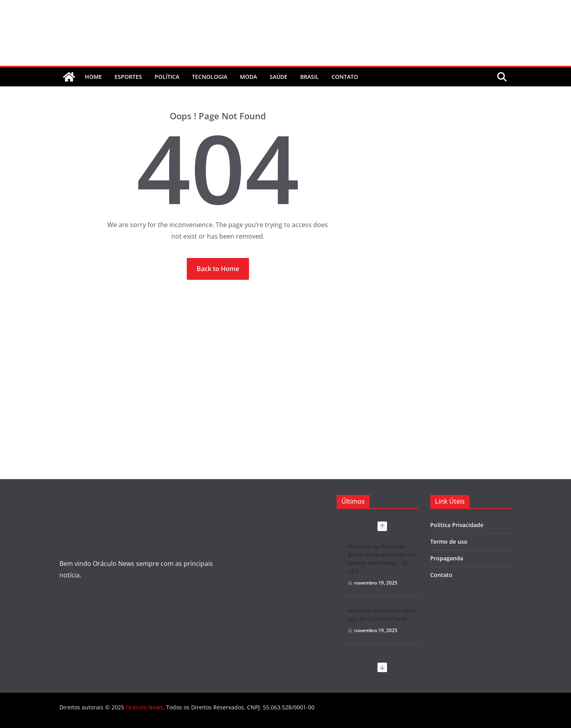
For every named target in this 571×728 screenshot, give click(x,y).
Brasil (309, 77)
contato (345, 77)
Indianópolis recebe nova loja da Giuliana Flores (381, 615)
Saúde (279, 77)
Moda (248, 77)
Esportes (128, 77)
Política (167, 77)
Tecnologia (210, 77)
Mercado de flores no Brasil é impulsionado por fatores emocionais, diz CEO (382, 559)
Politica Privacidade (457, 525)
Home (93, 77)
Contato (441, 575)
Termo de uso (449, 542)
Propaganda (447, 558)
